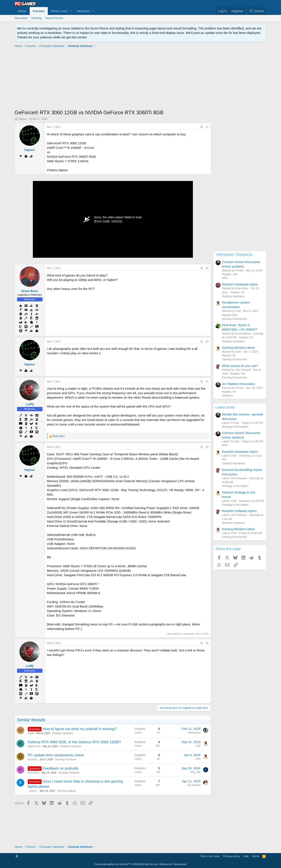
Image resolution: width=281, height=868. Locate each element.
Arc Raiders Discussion (238, 384)
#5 (207, 447)
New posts (21, 18)
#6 (207, 643)
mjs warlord (194, 785)
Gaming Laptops (67, 791)
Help (246, 856)
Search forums (54, 18)
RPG (225, 278)
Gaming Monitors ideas (238, 348)
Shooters (227, 396)
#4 (207, 382)
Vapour (23, 119)
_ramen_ (33, 791)
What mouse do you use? (240, 366)
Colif (198, 746)
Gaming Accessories (235, 319)
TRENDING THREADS (234, 255)
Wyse (31, 733)
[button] (71, 11)
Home (22, 11)
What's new (59, 11)
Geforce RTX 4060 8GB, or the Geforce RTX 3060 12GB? (74, 742)
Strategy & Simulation (235, 427)
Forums (39, 11)
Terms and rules (210, 856)
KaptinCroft (34, 746)
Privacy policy (231, 856)
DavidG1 (33, 759)
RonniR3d (33, 773)
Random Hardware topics (240, 284)
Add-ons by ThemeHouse (173, 864)
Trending (36, 18)
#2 (207, 268)
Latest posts (225, 407)
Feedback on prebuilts (60, 768)
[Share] (201, 127)
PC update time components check (56, 755)
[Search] (257, 11)
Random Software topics (239, 511)
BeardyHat (194, 733)
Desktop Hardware (63, 733)
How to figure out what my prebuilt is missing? (80, 729)
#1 (207, 127)
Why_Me (195, 772)
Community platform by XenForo (126, 864)
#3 (207, 341)
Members (84, 11)
